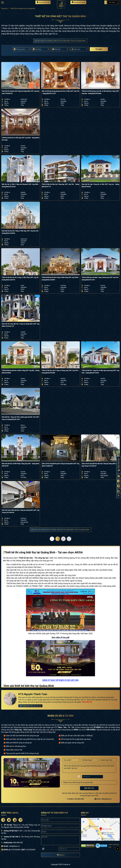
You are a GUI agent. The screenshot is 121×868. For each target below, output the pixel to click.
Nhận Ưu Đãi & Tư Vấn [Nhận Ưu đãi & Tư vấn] (43, 2)
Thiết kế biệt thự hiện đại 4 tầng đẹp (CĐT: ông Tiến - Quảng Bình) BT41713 (60, 185)
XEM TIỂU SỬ (87, 702)
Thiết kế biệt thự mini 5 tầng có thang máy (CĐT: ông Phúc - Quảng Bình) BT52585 (60, 372)
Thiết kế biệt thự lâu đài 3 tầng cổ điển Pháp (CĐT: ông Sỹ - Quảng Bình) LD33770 (21, 279)
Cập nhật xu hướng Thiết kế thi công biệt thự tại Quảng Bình (60, 41)
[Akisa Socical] (3, 820)
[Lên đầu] (118, 848)
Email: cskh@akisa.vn (103, 799)
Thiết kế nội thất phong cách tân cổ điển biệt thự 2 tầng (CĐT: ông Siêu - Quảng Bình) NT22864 (100, 92)
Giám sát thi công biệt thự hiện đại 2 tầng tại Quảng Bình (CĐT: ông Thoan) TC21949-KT (100, 465)
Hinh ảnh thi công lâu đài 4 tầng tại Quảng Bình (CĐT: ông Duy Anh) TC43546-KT (21, 92)
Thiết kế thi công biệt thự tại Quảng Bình (23, 9)
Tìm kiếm (99, 49)
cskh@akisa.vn (14, 846)
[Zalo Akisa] (119, 491)
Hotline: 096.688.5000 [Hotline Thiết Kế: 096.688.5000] (76, 799)
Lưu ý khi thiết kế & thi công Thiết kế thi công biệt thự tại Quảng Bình (60, 530)
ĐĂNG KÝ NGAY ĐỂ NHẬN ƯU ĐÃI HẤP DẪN (60, 680)
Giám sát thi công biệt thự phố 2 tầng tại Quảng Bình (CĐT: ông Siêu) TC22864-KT (60, 465)
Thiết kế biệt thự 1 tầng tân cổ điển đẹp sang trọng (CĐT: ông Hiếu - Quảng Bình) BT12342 (100, 372)
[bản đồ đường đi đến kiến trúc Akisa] (100, 829)
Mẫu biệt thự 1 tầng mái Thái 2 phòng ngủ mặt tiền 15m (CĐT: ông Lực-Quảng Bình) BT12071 (21, 418)
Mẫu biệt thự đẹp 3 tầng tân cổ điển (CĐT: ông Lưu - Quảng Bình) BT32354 (100, 185)
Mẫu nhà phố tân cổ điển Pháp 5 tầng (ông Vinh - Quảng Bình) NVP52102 (21, 465)
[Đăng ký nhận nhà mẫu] (119, 465)
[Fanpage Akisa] (119, 481)
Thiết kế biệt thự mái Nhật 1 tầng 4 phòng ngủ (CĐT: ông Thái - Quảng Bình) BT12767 (100, 279)
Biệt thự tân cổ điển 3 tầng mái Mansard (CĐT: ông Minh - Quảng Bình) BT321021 (21, 185)
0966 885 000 (18, 843)
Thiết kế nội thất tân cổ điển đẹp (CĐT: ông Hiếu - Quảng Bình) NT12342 (21, 139)
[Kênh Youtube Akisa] (119, 486)
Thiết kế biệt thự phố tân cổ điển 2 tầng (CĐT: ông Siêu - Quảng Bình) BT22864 (21, 372)
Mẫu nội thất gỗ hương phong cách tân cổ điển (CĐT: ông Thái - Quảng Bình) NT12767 (60, 92)
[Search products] (118, 3)
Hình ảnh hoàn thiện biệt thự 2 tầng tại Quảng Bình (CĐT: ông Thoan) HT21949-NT (21, 511)
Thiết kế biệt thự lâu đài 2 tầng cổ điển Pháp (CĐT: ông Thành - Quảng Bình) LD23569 (60, 279)
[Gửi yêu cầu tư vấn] (119, 476)
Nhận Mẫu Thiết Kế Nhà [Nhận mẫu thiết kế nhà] (78, 2)
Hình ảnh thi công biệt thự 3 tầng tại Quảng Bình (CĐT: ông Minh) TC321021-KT (21, 325)
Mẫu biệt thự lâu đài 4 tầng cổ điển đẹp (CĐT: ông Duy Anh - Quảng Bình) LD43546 (21, 232)
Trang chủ (4, 9)
